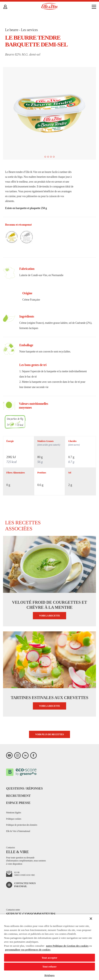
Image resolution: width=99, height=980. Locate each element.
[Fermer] (91, 919)
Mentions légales (14, 813)
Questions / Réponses (24, 788)
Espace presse (18, 803)
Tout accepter (49, 958)
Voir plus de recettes (50, 734)
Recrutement (18, 796)
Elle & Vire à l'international (18, 831)
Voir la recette (50, 616)
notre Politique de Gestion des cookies (67, 946)
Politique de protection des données (22, 825)
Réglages (49, 975)
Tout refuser (49, 967)
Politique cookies (14, 819)
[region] (49, 947)
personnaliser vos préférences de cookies (28, 950)
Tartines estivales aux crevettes (49, 698)
